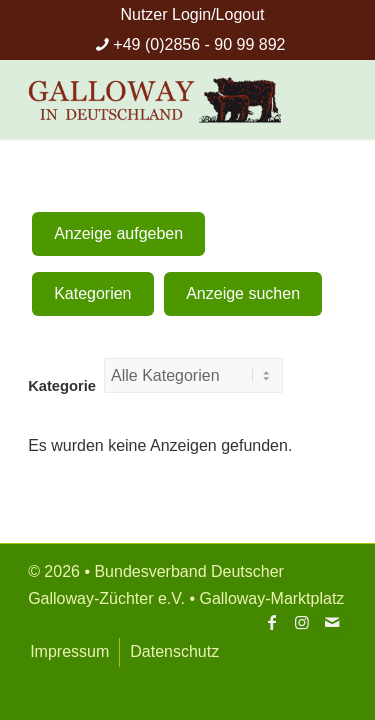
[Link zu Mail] (332, 622)
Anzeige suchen (243, 293)
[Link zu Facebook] (272, 622)
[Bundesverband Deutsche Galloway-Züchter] (155, 99)
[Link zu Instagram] (302, 622)
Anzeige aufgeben (118, 233)
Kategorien (92, 293)
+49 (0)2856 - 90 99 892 (199, 44)
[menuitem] (192, 15)
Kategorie (62, 386)
